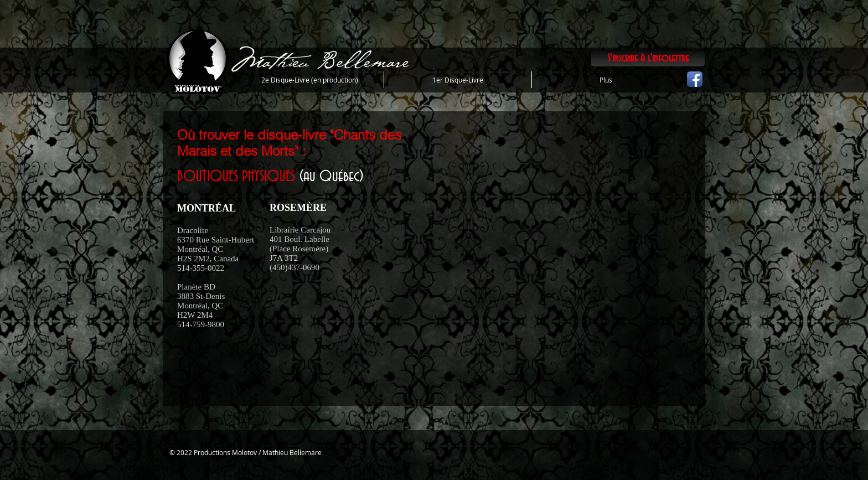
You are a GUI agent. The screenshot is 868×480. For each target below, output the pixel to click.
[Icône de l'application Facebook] (695, 79)
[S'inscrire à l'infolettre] (648, 58)
